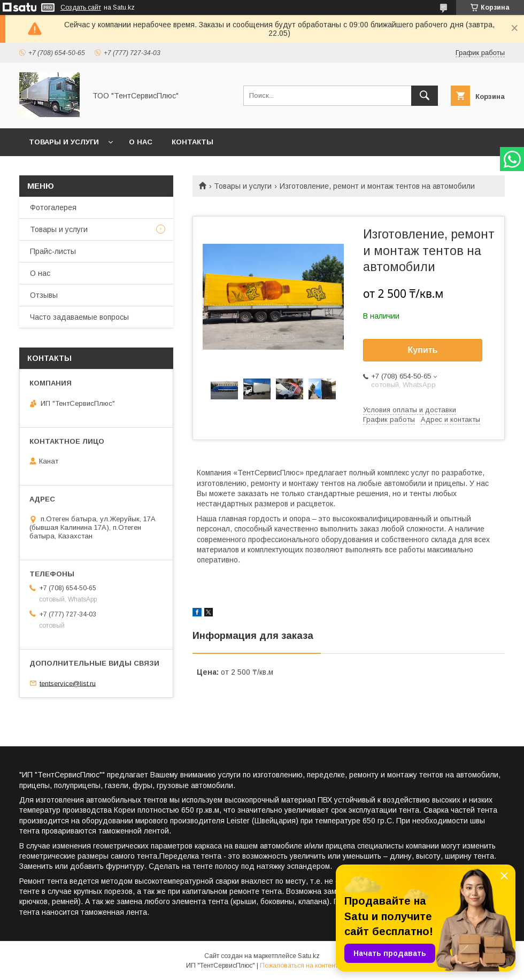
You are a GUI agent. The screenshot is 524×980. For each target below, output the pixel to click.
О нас (141, 142)
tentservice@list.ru (68, 683)
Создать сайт (81, 7)
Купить (423, 350)
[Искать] (425, 96)
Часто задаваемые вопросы (79, 317)
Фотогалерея (53, 207)
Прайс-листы (53, 251)
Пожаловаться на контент (299, 966)
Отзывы (44, 295)
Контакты (192, 142)
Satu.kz (309, 956)
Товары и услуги (64, 142)
